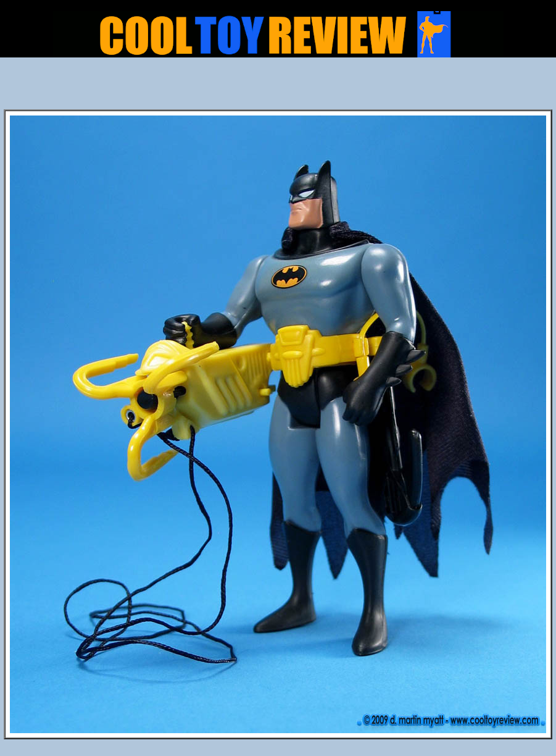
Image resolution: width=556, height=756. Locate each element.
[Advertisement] (278, 87)
